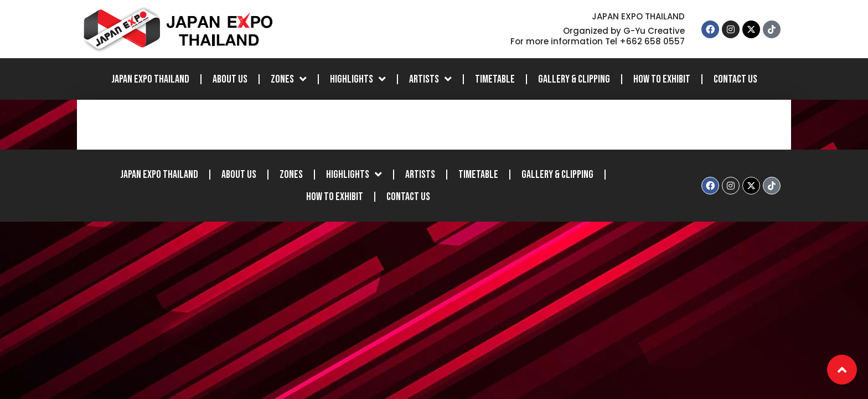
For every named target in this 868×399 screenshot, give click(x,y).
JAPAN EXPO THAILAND (150, 79)
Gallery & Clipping (574, 79)
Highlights (358, 79)
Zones (289, 79)
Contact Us (735, 79)
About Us (230, 79)
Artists (430, 79)
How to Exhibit (662, 79)
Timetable (495, 79)
